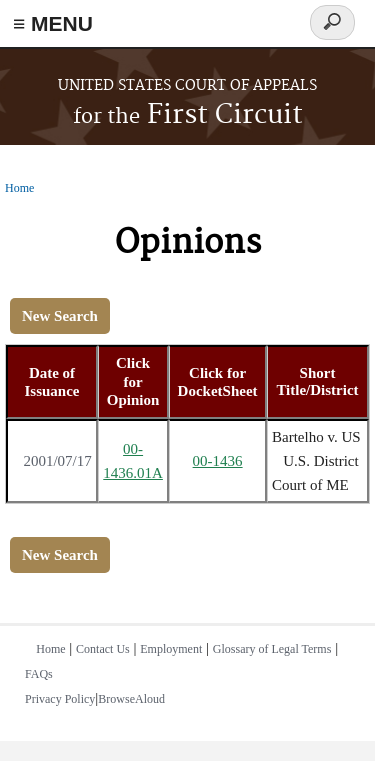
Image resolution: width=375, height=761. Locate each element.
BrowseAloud (131, 699)
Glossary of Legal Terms (272, 649)
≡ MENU (53, 23)
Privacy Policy (60, 699)
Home (19, 188)
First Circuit (188, 115)
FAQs (39, 674)
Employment (171, 649)
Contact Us (103, 649)
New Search (60, 316)
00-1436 (218, 461)
